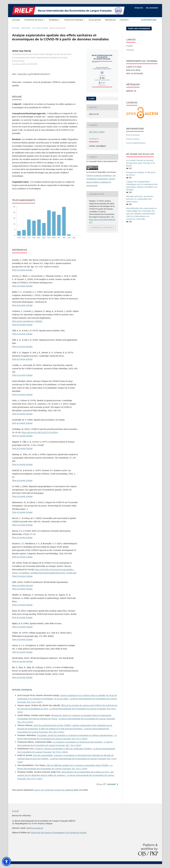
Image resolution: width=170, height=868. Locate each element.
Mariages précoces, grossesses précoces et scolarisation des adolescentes (140, 199)
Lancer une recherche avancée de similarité (54, 790)
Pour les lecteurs (133, 135)
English (129, 46)
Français (130, 50)
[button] (7, 861)
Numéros (54, 20)
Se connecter (152, 8)
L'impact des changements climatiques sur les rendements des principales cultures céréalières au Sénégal (142, 186)
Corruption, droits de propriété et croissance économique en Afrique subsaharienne (75, 735)
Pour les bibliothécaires (136, 143)
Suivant (112, 784)
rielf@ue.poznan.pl (35, 828)
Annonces (110, 20)
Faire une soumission (139, 29)
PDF (92, 99)
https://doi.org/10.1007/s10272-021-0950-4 (40, 432)
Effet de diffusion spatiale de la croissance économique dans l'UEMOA (78, 765)
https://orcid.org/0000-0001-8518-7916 (25, 64)
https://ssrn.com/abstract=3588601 (27, 321)
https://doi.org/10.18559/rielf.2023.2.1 (34, 74)
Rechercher (149, 20)
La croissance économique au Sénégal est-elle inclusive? (78, 742)
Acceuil (15, 811)
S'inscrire (139, 8)
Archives (26, 28)
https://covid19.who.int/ (22, 585)
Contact (124, 20)
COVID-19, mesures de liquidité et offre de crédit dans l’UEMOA (64, 749)
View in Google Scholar (22, 270)
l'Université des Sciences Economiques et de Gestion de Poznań (58, 833)
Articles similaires (22, 690)
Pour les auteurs (74, 20)
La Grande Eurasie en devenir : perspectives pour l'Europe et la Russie (141, 163)
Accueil (16, 20)
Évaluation (95, 20)
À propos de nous (34, 20)
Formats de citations (102, 227)
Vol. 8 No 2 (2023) (40, 28)
